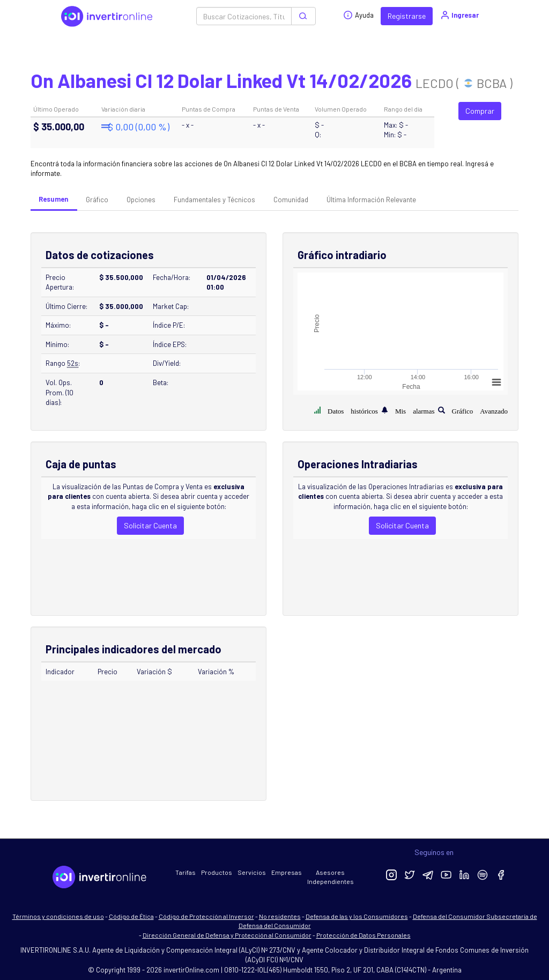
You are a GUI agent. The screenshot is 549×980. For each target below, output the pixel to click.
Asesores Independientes (331, 877)
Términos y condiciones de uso (58, 916)
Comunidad (291, 200)
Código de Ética (131, 916)
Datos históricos (353, 410)
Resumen (53, 199)
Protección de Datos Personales (363, 935)
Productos (217, 872)
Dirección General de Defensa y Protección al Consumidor (227, 935)
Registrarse (407, 16)
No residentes (280, 916)
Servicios (252, 872)
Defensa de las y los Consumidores (357, 916)
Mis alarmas (415, 410)
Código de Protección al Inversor (206, 916)
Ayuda (358, 15)
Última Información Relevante (371, 200)
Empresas (287, 872)
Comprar (480, 111)
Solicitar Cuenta (150, 525)
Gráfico (97, 200)
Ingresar (459, 15)
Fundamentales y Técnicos (214, 200)
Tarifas (186, 872)
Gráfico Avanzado (480, 410)
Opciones (141, 200)
